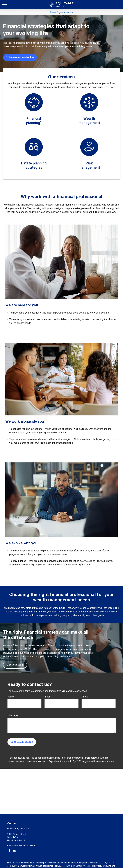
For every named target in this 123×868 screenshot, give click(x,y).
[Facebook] (9, 850)
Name (11, 697)
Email (47, 697)
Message (13, 715)
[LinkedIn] (15, 850)
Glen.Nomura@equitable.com (21, 846)
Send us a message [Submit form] (22, 742)
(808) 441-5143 (21, 829)
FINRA (29, 866)
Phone (85, 697)
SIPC (35, 866)
